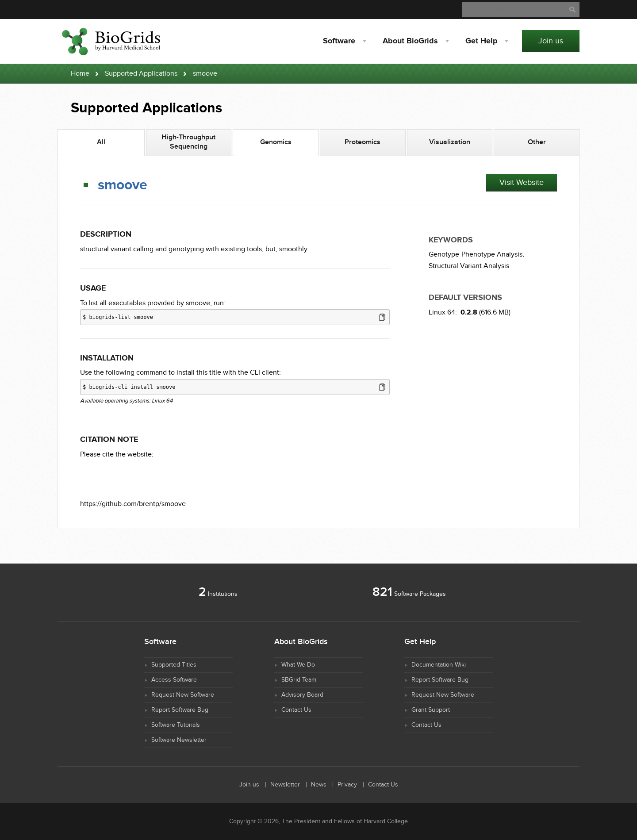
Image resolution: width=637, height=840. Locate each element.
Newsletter (285, 785)
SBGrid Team (299, 680)
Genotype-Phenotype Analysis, (476, 255)
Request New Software (183, 695)
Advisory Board (302, 695)
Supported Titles (174, 665)
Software (339, 41)
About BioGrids (410, 41)
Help (481, 41)
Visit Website (522, 182)
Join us (551, 41)
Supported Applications (141, 74)
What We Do (298, 665)
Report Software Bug (180, 710)
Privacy (347, 785)
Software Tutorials (176, 725)
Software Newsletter (179, 740)
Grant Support (431, 710)
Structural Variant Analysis (469, 266)
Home (80, 74)
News (319, 785)
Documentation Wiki (439, 665)
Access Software (174, 680)
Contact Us (296, 710)
